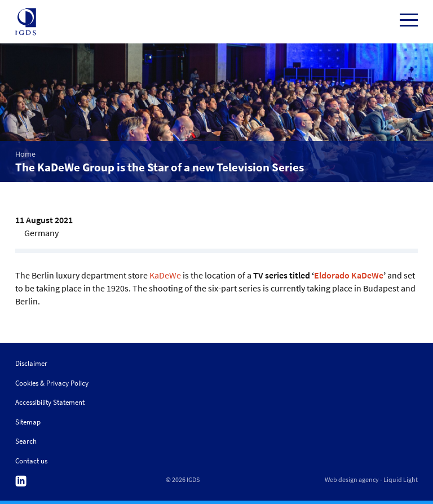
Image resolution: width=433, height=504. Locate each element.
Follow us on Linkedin (21, 481)
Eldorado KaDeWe (349, 275)
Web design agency (352, 480)
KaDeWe (165, 275)
